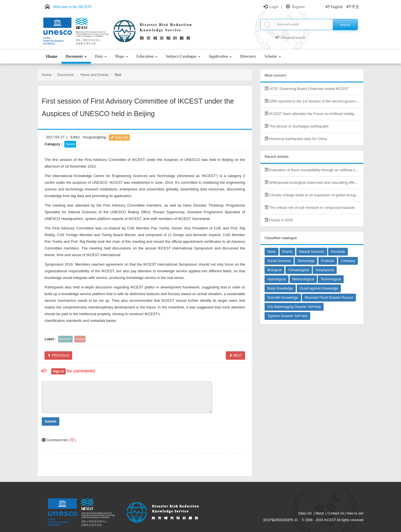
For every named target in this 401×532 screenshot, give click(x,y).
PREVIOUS (58, 356)
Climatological (299, 270)
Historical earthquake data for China (296, 139)
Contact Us (336, 513)
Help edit (119, 138)
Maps (122, 56)
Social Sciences (279, 261)
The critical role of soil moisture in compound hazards (310, 208)
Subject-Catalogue (183, 56)
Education (147, 56)
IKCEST (65, 339)
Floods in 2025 (279, 220)
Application (220, 56)
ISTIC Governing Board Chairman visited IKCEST (307, 89)
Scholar (273, 56)
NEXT (235, 356)
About (319, 513)
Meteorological (303, 279)
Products (328, 261)
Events (288, 252)
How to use (355, 513)
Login (274, 7)
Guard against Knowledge (319, 288)
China (80, 339)
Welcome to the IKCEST (72, 7)
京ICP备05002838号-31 (281, 520)
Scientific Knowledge (283, 298)
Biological (274, 270)
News (70, 144)
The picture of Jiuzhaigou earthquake (297, 126)
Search (345, 25)
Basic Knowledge (280, 288)
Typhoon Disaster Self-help (287, 316)
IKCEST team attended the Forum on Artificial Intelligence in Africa (320, 114)
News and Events (95, 75)
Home (52, 56)
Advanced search (293, 37)
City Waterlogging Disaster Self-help (294, 307)
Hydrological (277, 279)
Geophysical (325, 270)
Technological (331, 279)
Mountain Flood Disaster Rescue (329, 298)
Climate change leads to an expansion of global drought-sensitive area (323, 195)
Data (101, 56)
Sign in (58, 371)
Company (348, 261)
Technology (306, 261)
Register (298, 7)
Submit (51, 421)
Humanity (338, 252)
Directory (248, 56)
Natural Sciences (312, 252)
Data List (305, 513)
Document (76, 56)
